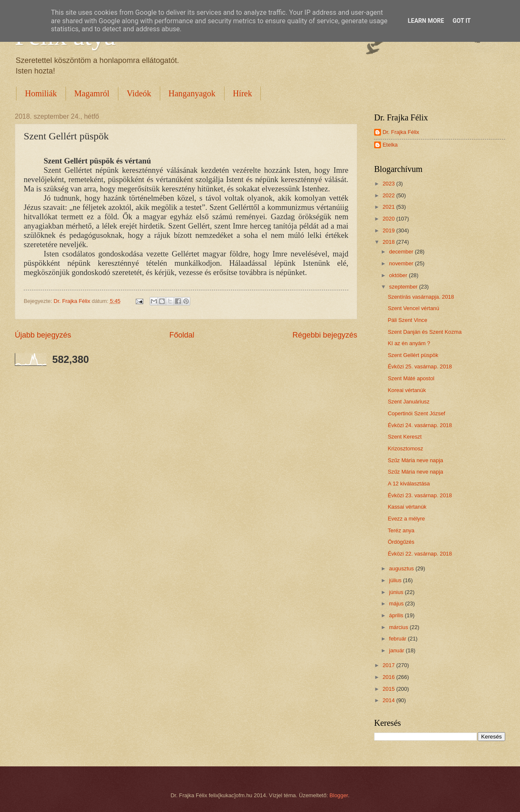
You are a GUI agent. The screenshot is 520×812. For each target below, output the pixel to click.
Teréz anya (401, 530)
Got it (461, 21)
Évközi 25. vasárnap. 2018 (420, 366)
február (398, 639)
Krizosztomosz (405, 448)
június (397, 592)
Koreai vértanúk (407, 390)
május (397, 604)
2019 (389, 230)
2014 (389, 700)
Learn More (426, 21)
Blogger (339, 795)
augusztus (402, 568)
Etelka (390, 145)
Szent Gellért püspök (413, 355)
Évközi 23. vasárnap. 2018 (420, 495)
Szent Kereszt (405, 437)
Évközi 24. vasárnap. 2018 (420, 425)
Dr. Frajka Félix (401, 132)
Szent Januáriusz (409, 402)
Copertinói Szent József (416, 413)
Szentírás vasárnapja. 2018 (421, 297)
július (396, 580)
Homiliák (41, 93)
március (399, 627)
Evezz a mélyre (406, 519)
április (397, 615)
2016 (389, 677)
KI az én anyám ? (409, 343)
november (402, 263)
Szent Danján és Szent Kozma (425, 332)
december (402, 252)
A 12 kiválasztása (409, 484)
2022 (389, 195)
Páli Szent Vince (408, 320)
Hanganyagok (192, 93)
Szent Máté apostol (411, 378)
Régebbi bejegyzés (325, 335)
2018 (389, 242)
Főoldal (182, 335)
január (397, 650)
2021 (389, 207)
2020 (389, 219)
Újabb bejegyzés (43, 335)
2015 (389, 689)
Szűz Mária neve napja (415, 460)
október (399, 275)
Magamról (92, 93)
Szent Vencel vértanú (413, 308)
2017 (389, 665)
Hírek (243, 93)
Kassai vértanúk (407, 507)
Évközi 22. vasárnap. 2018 (420, 554)
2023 (389, 184)
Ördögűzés (401, 542)
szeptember (404, 287)
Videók (139, 93)
